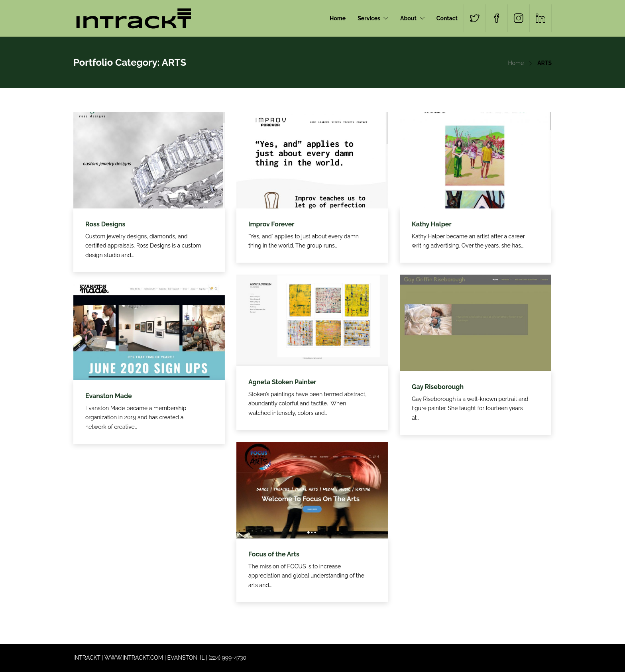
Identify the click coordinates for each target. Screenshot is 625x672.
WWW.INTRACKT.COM (134, 658)
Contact (447, 18)
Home (338, 18)
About (408, 18)
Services (369, 18)
